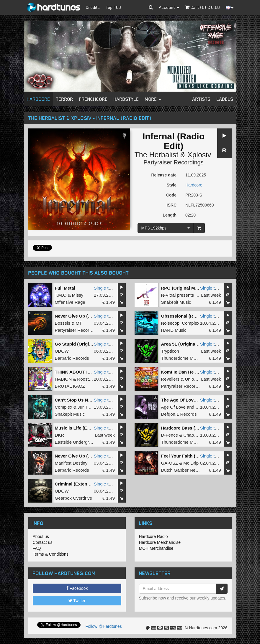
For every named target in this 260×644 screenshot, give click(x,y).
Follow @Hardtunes (104, 626)
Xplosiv (199, 155)
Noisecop (170, 323)
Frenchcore (93, 99)
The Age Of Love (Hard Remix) (193, 400)
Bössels (63, 323)
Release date (164, 175)
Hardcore (39, 99)
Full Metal (65, 288)
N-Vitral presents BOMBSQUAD (193, 295)
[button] (151, 7)
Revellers (170, 379)
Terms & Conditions (51, 554)
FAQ (37, 548)
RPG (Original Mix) (181, 288)
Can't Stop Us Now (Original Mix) (89, 400)
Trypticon (170, 351)
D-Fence (170, 435)
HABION (63, 379)
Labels (225, 99)
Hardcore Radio (153, 536)
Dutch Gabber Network (184, 470)
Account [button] (169, 7)
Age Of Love (173, 407)
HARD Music (174, 330)
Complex (190, 323)
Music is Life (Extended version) (89, 428)
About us (41, 536)
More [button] (153, 99)
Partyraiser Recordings (173, 162)
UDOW (62, 351)
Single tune (105, 288)
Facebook (77, 588)
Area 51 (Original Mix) (184, 344)
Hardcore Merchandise (160, 542)
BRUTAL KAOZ (70, 386)
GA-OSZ (170, 463)
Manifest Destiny (71, 463)
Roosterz (86, 379)
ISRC (172, 205)
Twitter (77, 601)
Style (172, 185)
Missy (78, 295)
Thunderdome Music (181, 358)
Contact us (43, 542)
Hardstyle (126, 99)
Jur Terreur (88, 407)
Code (171, 195)
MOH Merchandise (156, 548)
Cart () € (202, 7)
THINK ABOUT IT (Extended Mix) (89, 372)
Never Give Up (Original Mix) (85, 316)
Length (170, 215)
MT (79, 323)
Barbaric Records (72, 358)
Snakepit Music (176, 302)
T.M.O (61, 295)
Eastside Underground (77, 442)
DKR (60, 435)
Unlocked (194, 379)
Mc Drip (191, 463)
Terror (65, 99)
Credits (93, 7)
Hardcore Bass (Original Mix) (192, 428)
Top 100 (113, 7)
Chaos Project (197, 435)
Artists (202, 99)
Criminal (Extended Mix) (80, 484)
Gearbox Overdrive (74, 498)
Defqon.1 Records (179, 414)
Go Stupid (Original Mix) (80, 344)
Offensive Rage (70, 302)
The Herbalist (157, 155)
